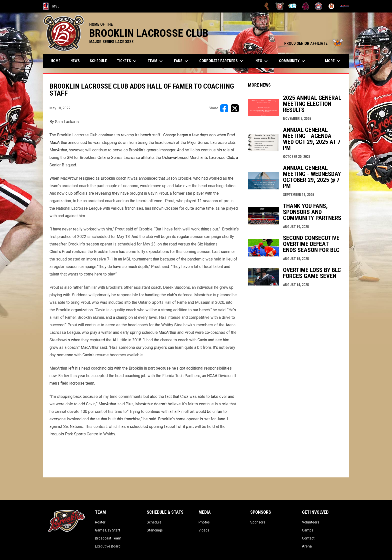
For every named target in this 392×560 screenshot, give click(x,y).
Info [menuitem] (262, 61)
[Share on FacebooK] (224, 108)
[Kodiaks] (306, 6)
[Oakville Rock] (319, 6)
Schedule (154, 522)
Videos (204, 530)
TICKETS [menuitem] (127, 61)
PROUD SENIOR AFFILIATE (314, 43)
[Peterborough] (344, 6)
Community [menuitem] (293, 61)
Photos (204, 522)
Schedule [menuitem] (98, 61)
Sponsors (258, 522)
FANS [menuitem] (182, 61)
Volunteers (311, 522)
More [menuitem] (333, 61)
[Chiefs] (293, 6)
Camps (308, 530)
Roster (100, 522)
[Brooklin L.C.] (280, 6)
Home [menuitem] (56, 61)
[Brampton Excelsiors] (267, 6)
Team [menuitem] (156, 61)
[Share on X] (235, 108)
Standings (155, 530)
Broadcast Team (108, 538)
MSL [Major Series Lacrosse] (51, 6)
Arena (307, 546)
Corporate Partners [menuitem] (222, 61)
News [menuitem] (75, 61)
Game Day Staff (108, 530)
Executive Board (108, 546)
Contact (308, 538)
